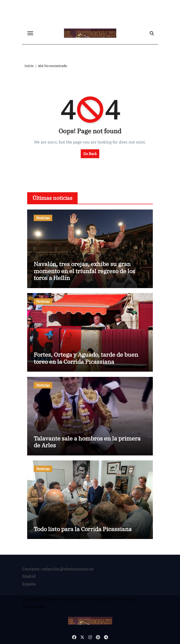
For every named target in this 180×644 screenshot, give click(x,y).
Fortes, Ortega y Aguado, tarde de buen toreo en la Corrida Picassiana (86, 358)
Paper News (117, 599)
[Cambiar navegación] (30, 33)
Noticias (43, 218)
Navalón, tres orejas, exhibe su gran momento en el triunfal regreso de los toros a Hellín (85, 271)
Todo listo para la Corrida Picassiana (83, 529)
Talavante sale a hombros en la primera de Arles (87, 442)
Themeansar (33, 607)
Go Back (90, 154)
